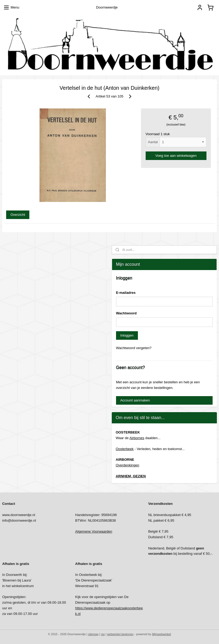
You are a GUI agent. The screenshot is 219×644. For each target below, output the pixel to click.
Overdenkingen (128, 465)
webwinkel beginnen (120, 634)
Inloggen (127, 335)
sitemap (93, 634)
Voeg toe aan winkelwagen (176, 156)
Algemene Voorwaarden (94, 531)
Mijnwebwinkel (162, 634)
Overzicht (18, 215)
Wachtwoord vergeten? (134, 348)
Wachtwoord (126, 313)
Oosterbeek (125, 449)
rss (103, 634)
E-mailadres (126, 293)
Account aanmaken (135, 400)
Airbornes (137, 438)
